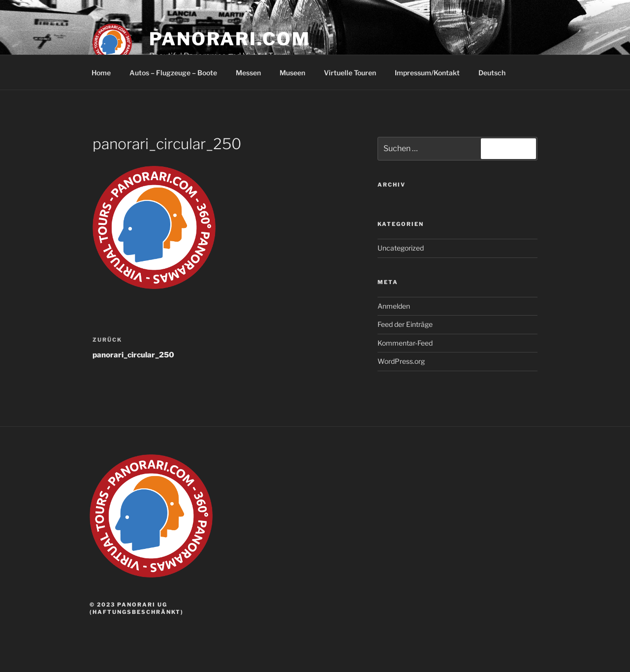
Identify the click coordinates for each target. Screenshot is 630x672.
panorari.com (230, 39)
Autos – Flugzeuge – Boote (173, 73)
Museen (292, 73)
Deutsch (497, 73)
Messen (248, 73)
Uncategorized (401, 248)
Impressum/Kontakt (427, 73)
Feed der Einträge (405, 324)
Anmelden (394, 306)
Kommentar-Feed (405, 343)
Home (101, 73)
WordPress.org (401, 361)
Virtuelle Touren (350, 73)
